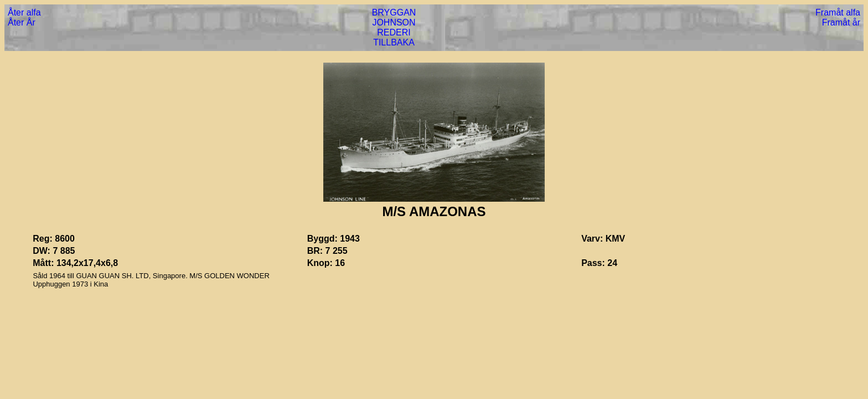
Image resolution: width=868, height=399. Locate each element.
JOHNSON (394, 22)
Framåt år (841, 22)
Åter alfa (24, 12)
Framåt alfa (838, 12)
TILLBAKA (394, 42)
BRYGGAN (394, 12)
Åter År (22, 22)
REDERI (394, 32)
